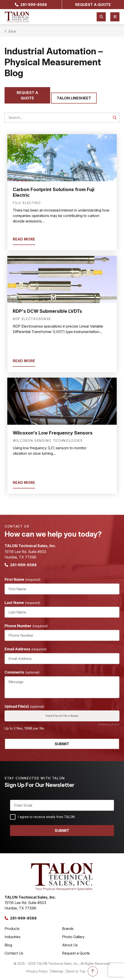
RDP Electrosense (32, 319)
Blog (8, 945)
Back (11, 31)
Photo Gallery (73, 937)
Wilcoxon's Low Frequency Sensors (53, 433)
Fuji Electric (27, 203)
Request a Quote (76, 953)
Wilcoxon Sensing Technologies (48, 441)
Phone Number (26, 626)
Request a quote (27, 95)
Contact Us (14, 953)
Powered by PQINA (109, 724)
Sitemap (57, 971)
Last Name (22, 603)
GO (115, 117)
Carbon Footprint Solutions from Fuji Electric (54, 192)
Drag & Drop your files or (62, 716)
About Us (70, 945)
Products (12, 929)
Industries (13, 937)
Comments (22, 672)
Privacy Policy (37, 971)
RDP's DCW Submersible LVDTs (47, 311)
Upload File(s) (25, 706)
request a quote (93, 5)
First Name (23, 579)
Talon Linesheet (74, 98)
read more (24, 239)
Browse (74, 716)
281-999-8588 (31, 5)
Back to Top (82, 971)
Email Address (26, 649)
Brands (68, 929)
